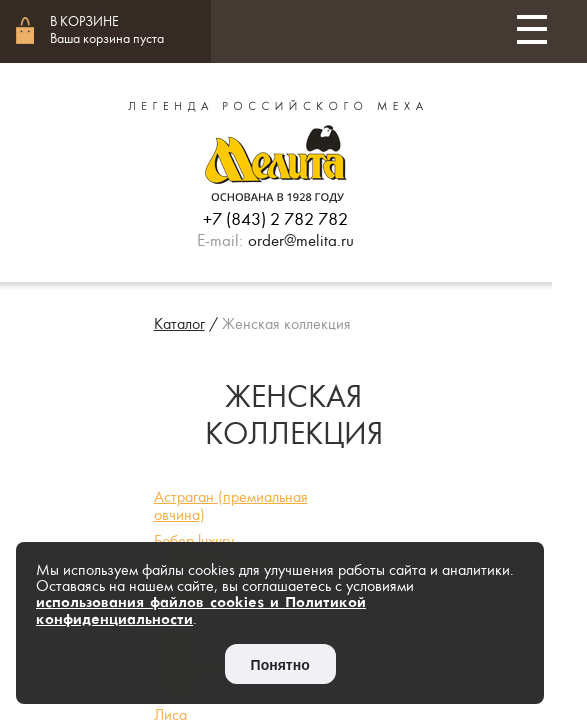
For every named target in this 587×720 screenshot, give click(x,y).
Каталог (179, 324)
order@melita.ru (301, 241)
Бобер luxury (194, 541)
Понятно (280, 665)
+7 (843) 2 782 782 (275, 219)
